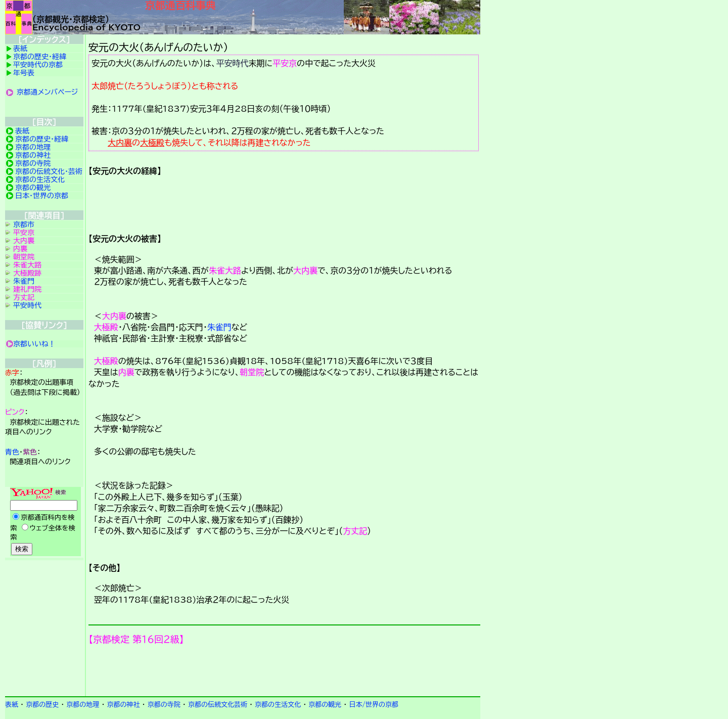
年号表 (24, 73)
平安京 (285, 63)
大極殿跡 (27, 273)
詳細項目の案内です (284, 201)
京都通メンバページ (48, 92)
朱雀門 (219, 327)
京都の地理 (33, 147)
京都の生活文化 (40, 179)
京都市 (24, 224)
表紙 (20, 49)
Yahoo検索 (44, 522)
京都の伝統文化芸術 (218, 705)
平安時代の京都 (38, 65)
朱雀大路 (225, 271)
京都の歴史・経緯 (40, 57)
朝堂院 (252, 372)
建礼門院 (27, 289)
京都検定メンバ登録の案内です (284, 670)
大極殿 (152, 143)
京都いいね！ (34, 344)
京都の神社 (33, 155)
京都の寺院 (33, 163)
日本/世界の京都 (374, 705)
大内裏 (120, 143)
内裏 (126, 372)
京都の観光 (33, 188)
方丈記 (355, 531)
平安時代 (233, 63)
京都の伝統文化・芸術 (49, 171)
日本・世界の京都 (42, 196)
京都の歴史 (42, 705)
